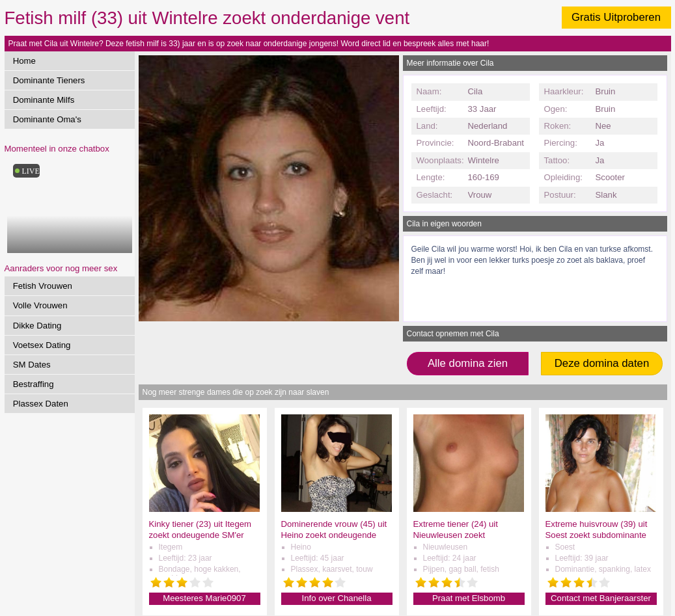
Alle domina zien (468, 363)
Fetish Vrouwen (43, 286)
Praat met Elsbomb (469, 598)
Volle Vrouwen (40, 305)
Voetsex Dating (42, 345)
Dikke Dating (37, 326)
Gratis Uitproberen (616, 17)
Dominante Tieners (49, 80)
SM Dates (32, 365)
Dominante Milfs (44, 100)
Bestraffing (34, 384)
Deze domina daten (602, 363)
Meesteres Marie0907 (204, 598)
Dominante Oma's (47, 119)
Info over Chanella (336, 598)
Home (24, 61)
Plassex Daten (41, 404)
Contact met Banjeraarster (601, 598)
